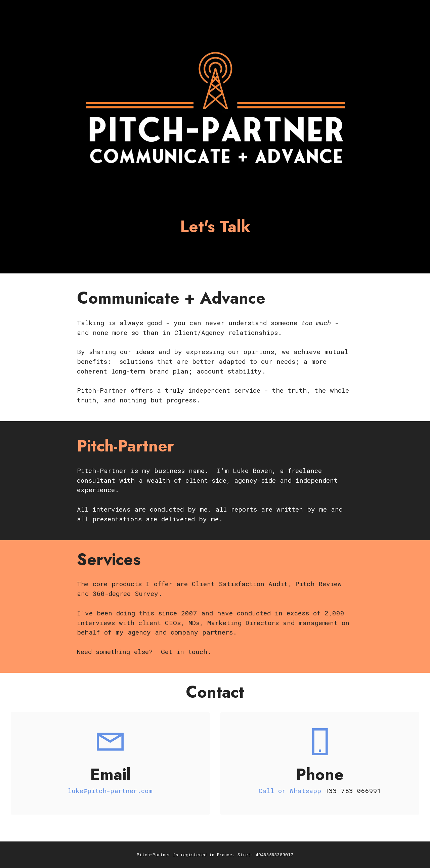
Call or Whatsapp (292, 791)
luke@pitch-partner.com (110, 791)
